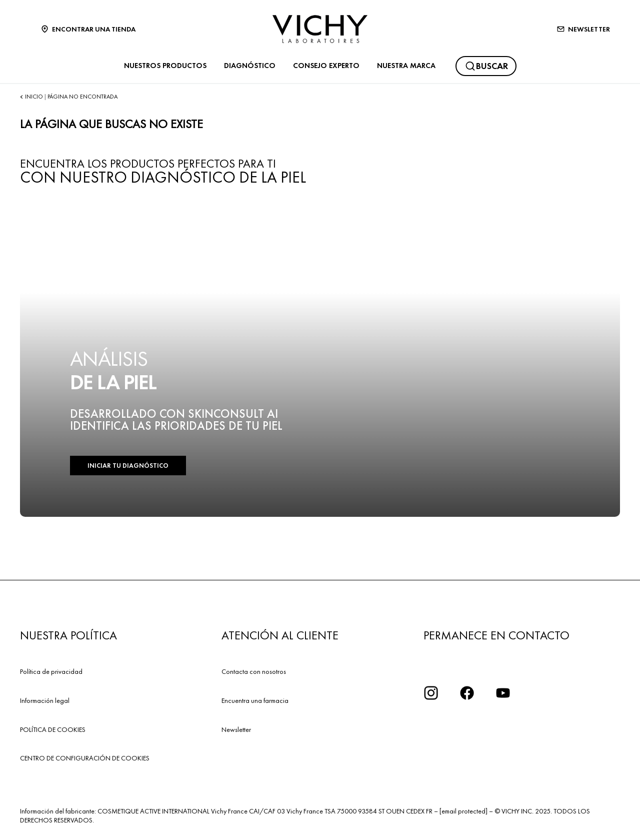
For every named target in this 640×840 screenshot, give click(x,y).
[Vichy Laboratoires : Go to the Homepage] (320, 29)
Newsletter (236, 729)
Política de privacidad (51, 671)
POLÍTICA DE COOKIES (53, 729)
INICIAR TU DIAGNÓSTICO (128, 466)
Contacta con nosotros (254, 671)
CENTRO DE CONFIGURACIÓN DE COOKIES (85, 758)
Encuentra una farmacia (255, 700)
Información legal (45, 700)
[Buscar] (486, 66)
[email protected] (463, 811)
